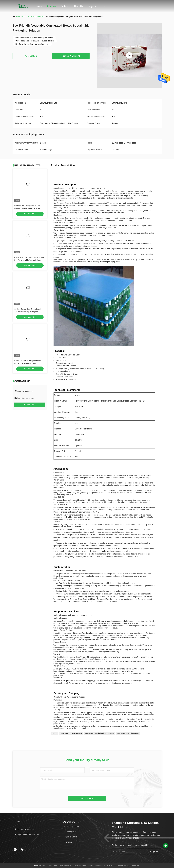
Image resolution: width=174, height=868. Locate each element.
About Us (78, 6)
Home (39, 6)
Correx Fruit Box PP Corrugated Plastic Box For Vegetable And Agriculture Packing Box (29, 260)
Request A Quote (71, 56)
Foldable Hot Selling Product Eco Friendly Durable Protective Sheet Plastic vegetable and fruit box (27, 208)
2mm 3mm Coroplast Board (71, 733)
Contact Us (31, 56)
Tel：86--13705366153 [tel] (24, 829)
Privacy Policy (40, 865)
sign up (154, 852)
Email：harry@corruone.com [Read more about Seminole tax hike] (27, 834)
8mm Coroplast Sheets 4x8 (128, 733)
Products (52, 6)
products (26, 17)
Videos (65, 6)
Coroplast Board (38, 17)
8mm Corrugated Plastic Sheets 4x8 (100, 733)
